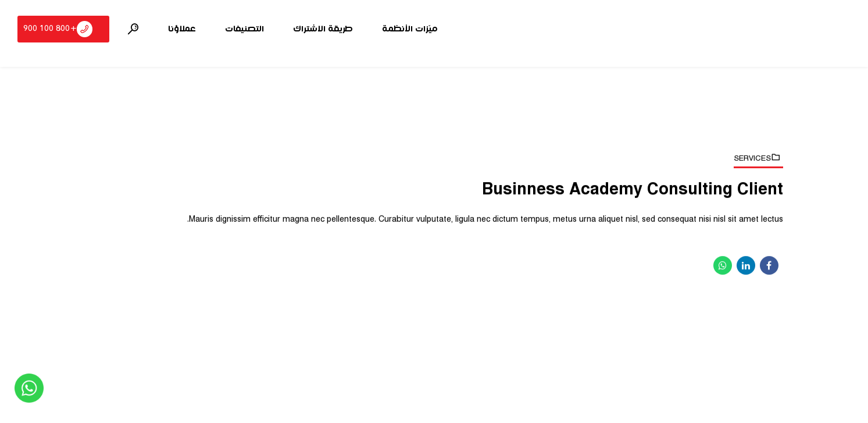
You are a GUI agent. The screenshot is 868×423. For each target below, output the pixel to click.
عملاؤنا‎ (182, 29)
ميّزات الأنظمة (410, 29)
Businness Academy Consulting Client (633, 190)
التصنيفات (244, 29)
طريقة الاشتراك (323, 29)
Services (752, 158)
